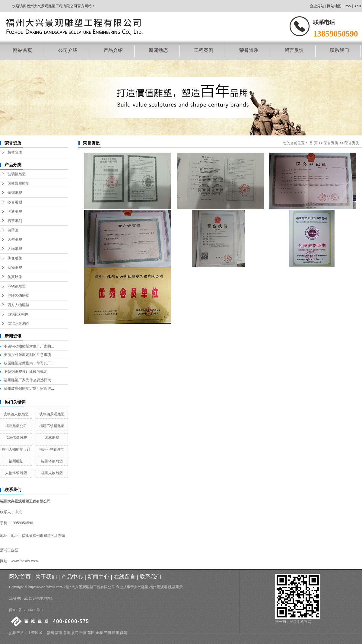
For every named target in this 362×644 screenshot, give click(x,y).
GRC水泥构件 (19, 324)
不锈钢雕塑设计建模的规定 (26, 372)
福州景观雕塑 (160, 587)
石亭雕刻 (15, 221)
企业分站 (317, 6)
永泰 (99, 633)
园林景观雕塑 (18, 183)
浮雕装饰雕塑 (18, 296)
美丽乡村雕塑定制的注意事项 (27, 355)
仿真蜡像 (15, 277)
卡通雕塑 (15, 211)
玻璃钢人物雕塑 (16, 414)
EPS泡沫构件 (18, 314)
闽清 (124, 633)
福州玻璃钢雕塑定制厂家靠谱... (29, 389)
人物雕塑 (15, 249)
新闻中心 (98, 577)
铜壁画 (13, 230)
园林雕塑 (52, 438)
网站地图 (334, 6)
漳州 (116, 633)
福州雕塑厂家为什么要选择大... (29, 380)
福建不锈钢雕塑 (52, 426)
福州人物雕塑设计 (16, 449)
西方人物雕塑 (18, 305)
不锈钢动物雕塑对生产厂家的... (29, 346)
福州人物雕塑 (52, 473)
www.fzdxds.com (24, 561)
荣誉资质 (249, 50)
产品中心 (72, 577)
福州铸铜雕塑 (52, 461)
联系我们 (339, 50)
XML (358, 6)
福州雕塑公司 (16, 426)
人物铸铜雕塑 (16, 473)
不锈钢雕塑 (17, 286)
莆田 (91, 633)
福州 (50, 633)
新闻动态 (158, 50)
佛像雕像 (15, 258)
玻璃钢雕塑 (17, 174)
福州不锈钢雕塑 (52, 449)
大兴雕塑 (141, 587)
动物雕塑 (15, 268)
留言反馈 (294, 50)
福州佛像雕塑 (16, 438)
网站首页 (23, 50)
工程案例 (204, 50)
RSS (348, 6)
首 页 (313, 143)
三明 (107, 633)
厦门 (75, 633)
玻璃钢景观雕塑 (52, 414)
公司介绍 (68, 50)
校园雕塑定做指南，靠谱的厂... (29, 363)
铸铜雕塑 (15, 193)
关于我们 (46, 577)
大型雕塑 (15, 240)
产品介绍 (113, 50)
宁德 (83, 633)
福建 (59, 633)
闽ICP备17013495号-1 (26, 610)
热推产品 (16, 633)
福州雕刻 (16, 461)
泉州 (67, 633)
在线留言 (125, 577)
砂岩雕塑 (15, 202)
